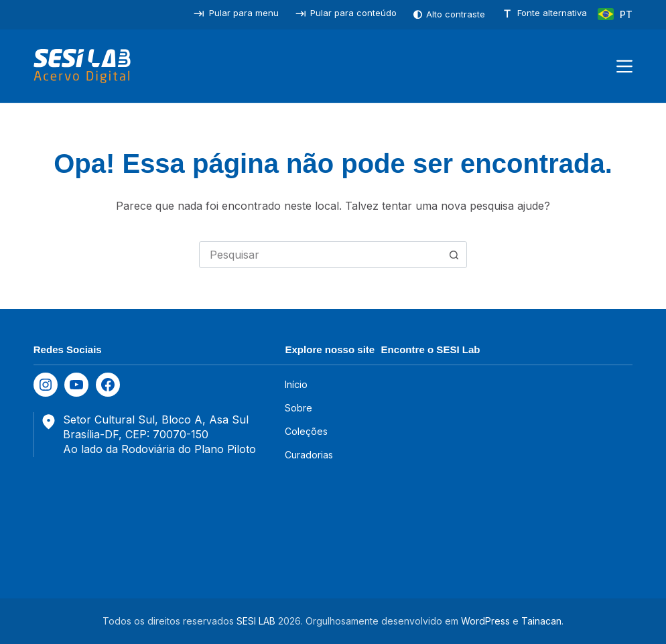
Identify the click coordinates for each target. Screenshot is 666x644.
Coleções (306, 431)
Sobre (298, 408)
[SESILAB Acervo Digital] (82, 66)
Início (296, 384)
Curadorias (309, 455)
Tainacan (541, 621)
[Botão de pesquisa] (454, 255)
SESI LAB (256, 621)
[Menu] (624, 66)
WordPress (485, 621)
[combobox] (320, 255)
